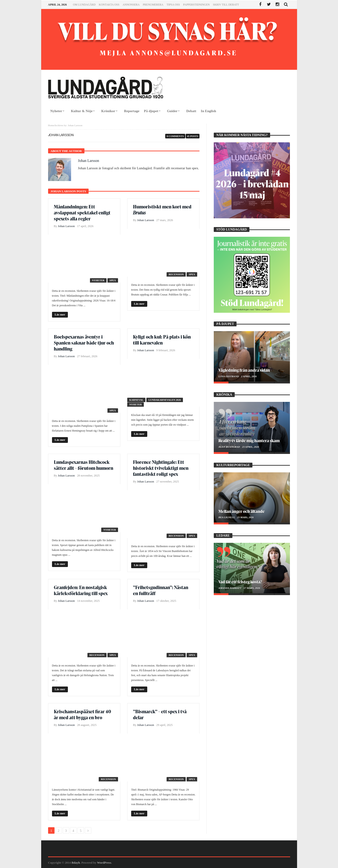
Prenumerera (153, 5)
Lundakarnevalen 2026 (165, 400)
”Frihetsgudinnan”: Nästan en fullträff (161, 590)
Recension (176, 274)
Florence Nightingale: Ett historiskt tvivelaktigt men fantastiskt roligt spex (161, 468)
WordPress (104, 863)
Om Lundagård (84, 5)
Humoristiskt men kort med (162, 210)
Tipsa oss (173, 5)
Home (51, 125)
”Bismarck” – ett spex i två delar (160, 714)
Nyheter (98, 280)
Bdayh (76, 863)
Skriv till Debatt (226, 5)
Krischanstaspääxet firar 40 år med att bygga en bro (82, 714)
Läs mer (60, 314)
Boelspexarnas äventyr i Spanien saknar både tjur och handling (84, 343)
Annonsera (131, 5)
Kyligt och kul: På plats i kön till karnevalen (162, 340)
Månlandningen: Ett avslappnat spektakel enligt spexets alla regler (82, 213)
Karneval (136, 400)
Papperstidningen (196, 5)
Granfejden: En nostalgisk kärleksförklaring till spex (81, 590)
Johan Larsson (89, 161)
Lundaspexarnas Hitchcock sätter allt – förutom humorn (84, 465)
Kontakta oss (109, 5)
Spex (113, 280)
